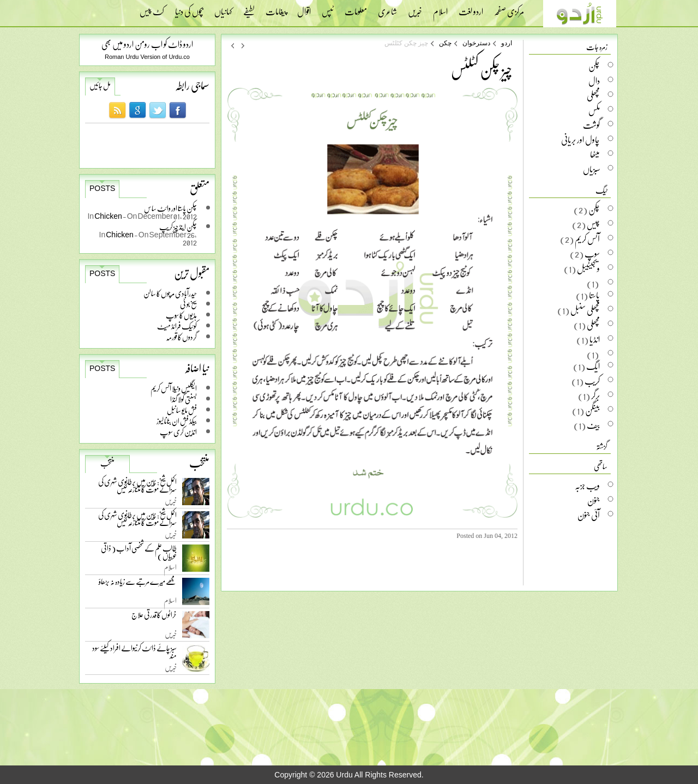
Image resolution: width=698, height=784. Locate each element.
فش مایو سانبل (182, 410)
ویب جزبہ (587, 486)
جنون (594, 500)
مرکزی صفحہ (509, 8)
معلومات (356, 8)
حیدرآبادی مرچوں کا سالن (170, 293)
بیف (593, 425)
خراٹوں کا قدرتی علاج (154, 617)
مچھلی (593, 95)
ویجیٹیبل (588, 268)
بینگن (592, 410)
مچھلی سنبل (585, 310)
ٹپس (328, 8)
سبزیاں (591, 169)
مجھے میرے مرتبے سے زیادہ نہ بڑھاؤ (138, 584)
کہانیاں (223, 8)
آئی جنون (589, 515)
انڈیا (595, 339)
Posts (102, 188)
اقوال (304, 8)
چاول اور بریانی (580, 140)
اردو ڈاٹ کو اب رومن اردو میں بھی (147, 44)
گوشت (591, 125)
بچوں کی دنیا (189, 8)
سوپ (592, 254)
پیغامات (276, 8)
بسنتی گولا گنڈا (183, 399)
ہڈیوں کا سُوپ (181, 315)
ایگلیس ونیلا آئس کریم (174, 388)
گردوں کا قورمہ (181, 337)
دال (594, 81)
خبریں (415, 8)
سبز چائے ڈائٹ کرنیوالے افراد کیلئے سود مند (134, 654)
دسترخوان (476, 43)
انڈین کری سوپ (178, 432)
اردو (507, 43)
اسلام (440, 8)
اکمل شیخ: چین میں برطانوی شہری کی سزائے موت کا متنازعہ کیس (137, 487)
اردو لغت (471, 8)
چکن (445, 43)
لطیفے (249, 8)
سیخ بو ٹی (188, 304)
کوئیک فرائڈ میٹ (177, 326)
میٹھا (595, 154)
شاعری (387, 8)
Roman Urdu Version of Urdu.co (147, 57)
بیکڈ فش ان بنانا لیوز (177, 421)
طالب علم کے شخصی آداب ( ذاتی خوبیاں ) (139, 554)
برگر (595, 396)
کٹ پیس (152, 8)
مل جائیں (100, 86)
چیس (593, 224)
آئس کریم (587, 239)
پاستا (594, 295)
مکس (594, 110)
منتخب (107, 463)
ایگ (593, 366)
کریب (592, 381)
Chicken (109, 216)
